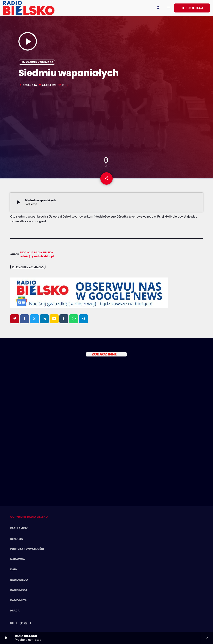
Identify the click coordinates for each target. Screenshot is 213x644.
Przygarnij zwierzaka (37, 62)
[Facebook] (31, 624)
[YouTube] (12, 624)
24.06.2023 (48, 85)
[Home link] (29, 8)
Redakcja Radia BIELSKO (36, 253)
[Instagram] (26, 624)
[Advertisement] (106, 122)
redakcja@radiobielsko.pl (37, 257)
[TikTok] (21, 624)
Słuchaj (192, 8)
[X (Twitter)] (17, 624)
